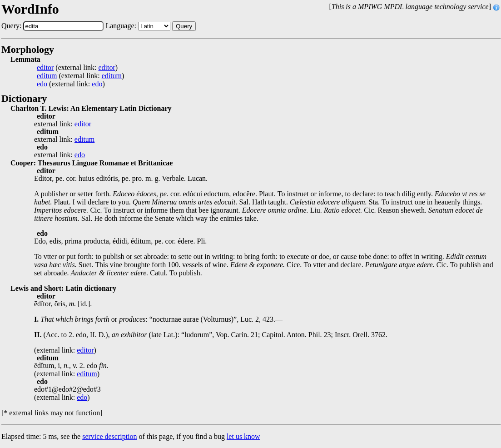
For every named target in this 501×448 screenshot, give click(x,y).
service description (109, 436)
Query (184, 26)
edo (42, 84)
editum (47, 76)
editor (45, 68)
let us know (243, 436)
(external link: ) (77, 68)
